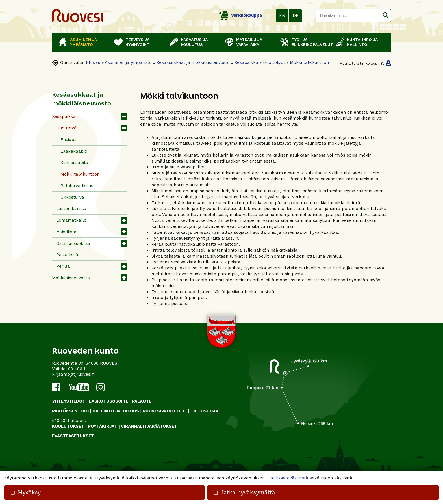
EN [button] (282, 16)
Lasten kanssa (71, 209)
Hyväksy (25, 493)
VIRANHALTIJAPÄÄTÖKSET (149, 426)
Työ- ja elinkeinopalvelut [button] (311, 42)
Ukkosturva (72, 197)
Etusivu (93, 62)
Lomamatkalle (71, 220)
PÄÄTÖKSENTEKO (70, 411)
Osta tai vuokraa (73, 243)
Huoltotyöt (274, 62)
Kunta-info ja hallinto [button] (362, 42)
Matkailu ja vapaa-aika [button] (249, 42)
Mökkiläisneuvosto (71, 278)
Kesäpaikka (246, 62)
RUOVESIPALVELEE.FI (165, 411)
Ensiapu (69, 140)
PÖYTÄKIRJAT (103, 426)
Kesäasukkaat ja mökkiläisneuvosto (193, 62)
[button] (386, 16)
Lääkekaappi (74, 151)
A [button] (382, 63)
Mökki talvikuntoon (309, 62)
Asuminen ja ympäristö (128, 62)
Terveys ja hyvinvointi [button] (138, 42)
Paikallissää (69, 255)
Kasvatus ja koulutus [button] (194, 42)
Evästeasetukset (73, 436)
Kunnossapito (74, 163)
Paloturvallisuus (77, 186)
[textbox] (348, 16)
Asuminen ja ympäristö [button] (83, 42)
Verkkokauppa (240, 15)
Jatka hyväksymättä (244, 493)
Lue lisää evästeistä (288, 478)
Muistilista (66, 232)
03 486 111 (78, 369)
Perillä (63, 266)
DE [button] (296, 16)
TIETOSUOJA (204, 411)
